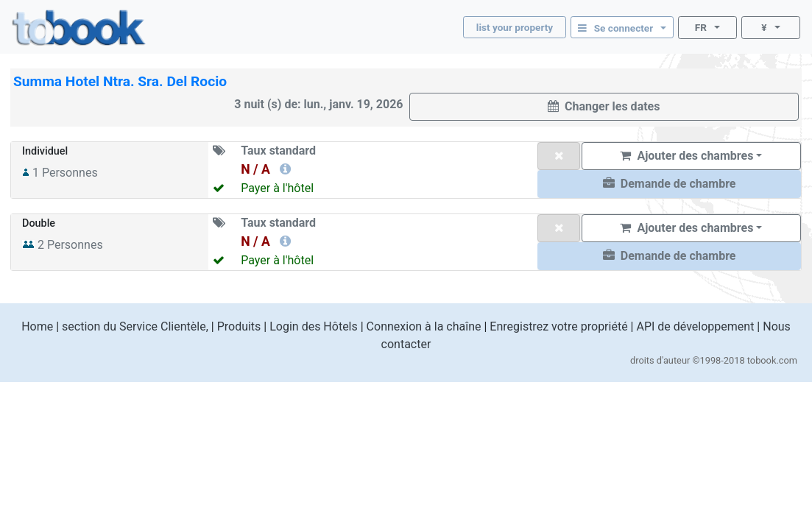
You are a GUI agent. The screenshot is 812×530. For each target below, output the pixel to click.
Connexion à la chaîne (424, 326)
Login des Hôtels (314, 326)
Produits (239, 326)
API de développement (695, 326)
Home (37, 326)
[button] (669, 184)
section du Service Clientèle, (135, 326)
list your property (515, 27)
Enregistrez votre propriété (558, 326)
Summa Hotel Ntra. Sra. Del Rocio (120, 81)
